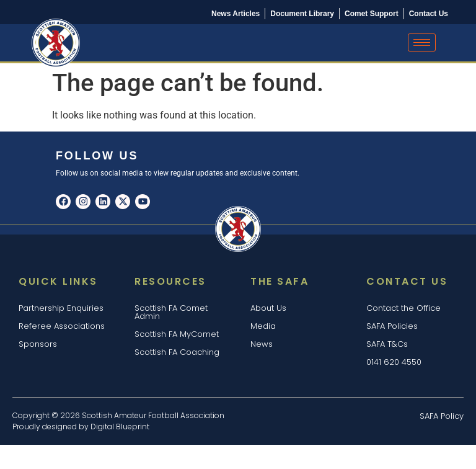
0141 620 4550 (394, 362)
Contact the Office (403, 308)
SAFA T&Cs (387, 344)
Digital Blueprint (120, 427)
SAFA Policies (392, 326)
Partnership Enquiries (61, 308)
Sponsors (38, 344)
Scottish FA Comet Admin (171, 312)
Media (263, 326)
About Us (268, 308)
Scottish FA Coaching (177, 352)
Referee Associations (62, 326)
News (262, 344)
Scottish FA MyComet (177, 334)
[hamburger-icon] (422, 42)
